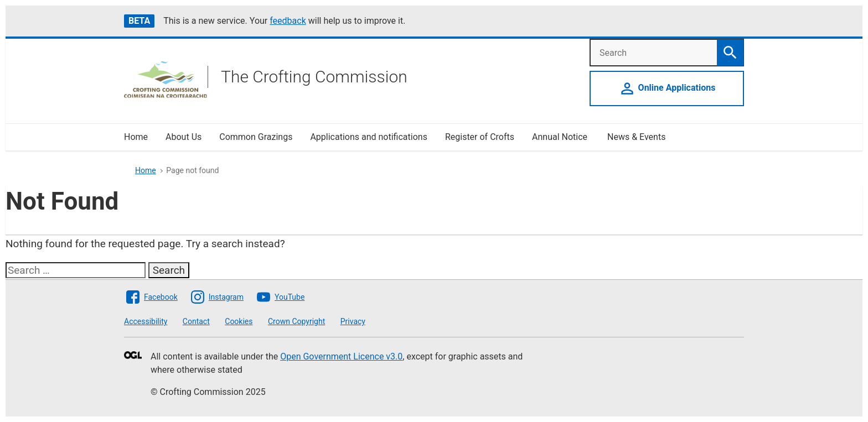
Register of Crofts (480, 137)
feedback (288, 21)
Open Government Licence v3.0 (341, 356)
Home (136, 137)
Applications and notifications (368, 137)
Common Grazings (256, 137)
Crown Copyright (296, 321)
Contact (196, 321)
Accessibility (146, 321)
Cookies (239, 321)
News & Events (636, 137)
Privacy (353, 321)
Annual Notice (561, 137)
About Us (184, 137)
